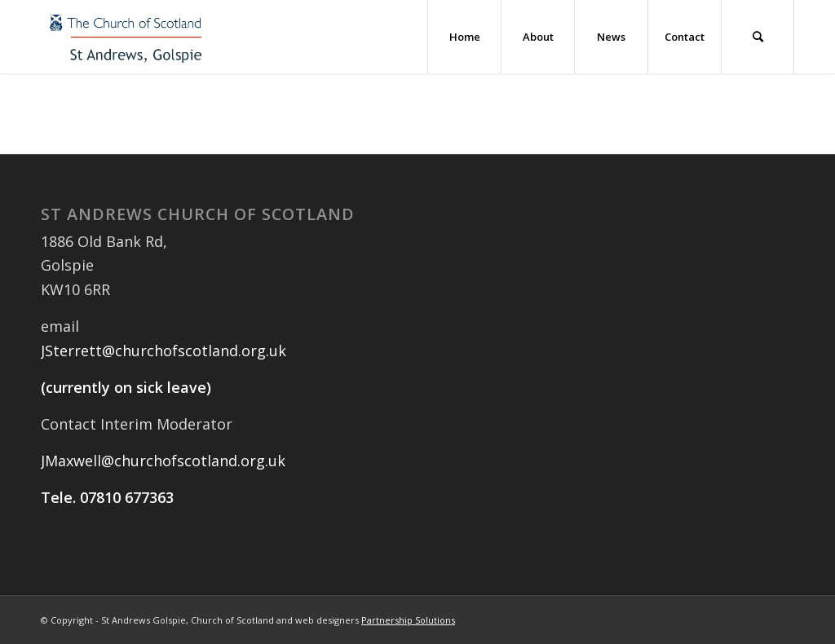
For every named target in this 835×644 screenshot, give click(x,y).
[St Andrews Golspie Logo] (126, 37)
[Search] (758, 37)
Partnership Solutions (408, 620)
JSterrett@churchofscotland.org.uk (163, 351)
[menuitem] (464, 37)
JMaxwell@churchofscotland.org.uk (163, 461)
